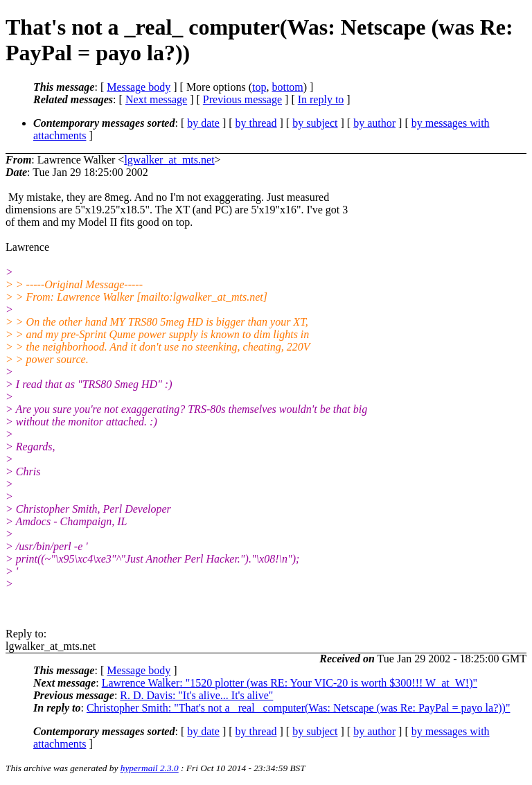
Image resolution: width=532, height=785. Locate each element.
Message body (139, 87)
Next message (156, 99)
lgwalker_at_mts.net (169, 160)
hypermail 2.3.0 (150, 768)
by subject (315, 123)
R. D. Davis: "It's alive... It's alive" (196, 695)
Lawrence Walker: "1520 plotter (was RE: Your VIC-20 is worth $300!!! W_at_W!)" (290, 683)
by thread (256, 123)
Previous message (242, 99)
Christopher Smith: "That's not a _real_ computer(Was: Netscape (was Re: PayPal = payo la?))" (299, 708)
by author (374, 123)
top (259, 87)
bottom (287, 87)
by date (203, 123)
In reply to (321, 99)
